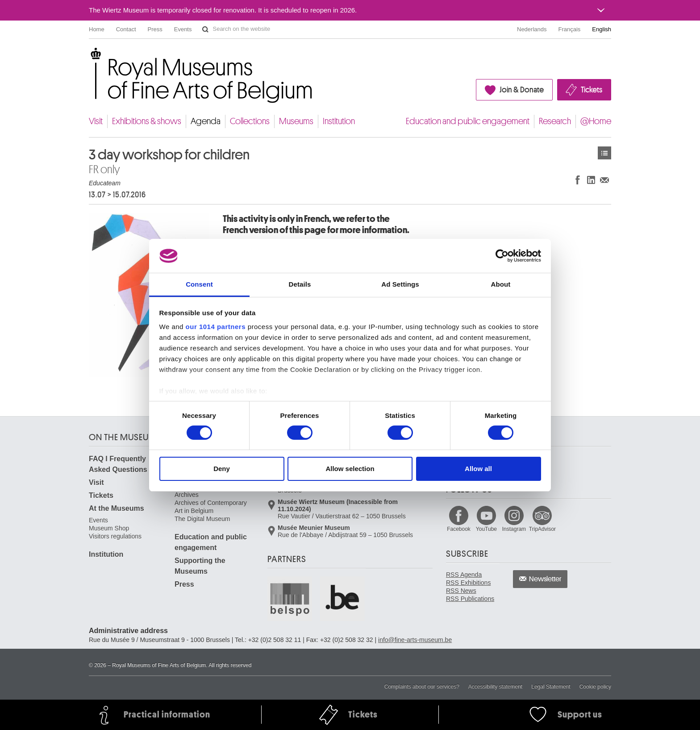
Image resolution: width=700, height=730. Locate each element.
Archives (187, 495)
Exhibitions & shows (147, 121)
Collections (250, 121)
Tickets (592, 90)
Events (183, 29)
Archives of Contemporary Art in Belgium (211, 507)
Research (555, 121)
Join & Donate (522, 90)
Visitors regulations (115, 536)
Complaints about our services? (422, 687)
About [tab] (501, 284)
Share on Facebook (578, 180)
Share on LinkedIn (591, 180)
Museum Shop (109, 528)
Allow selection (350, 469)
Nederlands (532, 29)
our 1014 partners (216, 327)
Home (97, 29)
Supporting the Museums (200, 566)
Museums (296, 121)
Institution (339, 121)
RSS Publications (470, 599)
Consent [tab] (199, 284)
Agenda (206, 121)
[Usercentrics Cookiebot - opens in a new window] (502, 256)
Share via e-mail (604, 180)
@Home (596, 121)
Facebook (459, 529)
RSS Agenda (464, 575)
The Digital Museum (202, 519)
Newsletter (545, 579)
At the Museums (117, 508)
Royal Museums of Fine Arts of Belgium (88, 58)
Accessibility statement (495, 687)
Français (570, 29)
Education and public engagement (468, 121)
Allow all (478, 469)
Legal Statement (551, 687)
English (602, 29)
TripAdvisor (542, 529)
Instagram (514, 529)
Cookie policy (595, 687)
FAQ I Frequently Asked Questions (118, 464)
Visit (96, 121)
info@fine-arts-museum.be (415, 640)
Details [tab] (300, 284)
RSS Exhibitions (468, 583)
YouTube (486, 529)
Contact (126, 29)
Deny (222, 469)
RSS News (461, 591)
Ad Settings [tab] (400, 284)
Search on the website (205, 29)
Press (155, 29)
